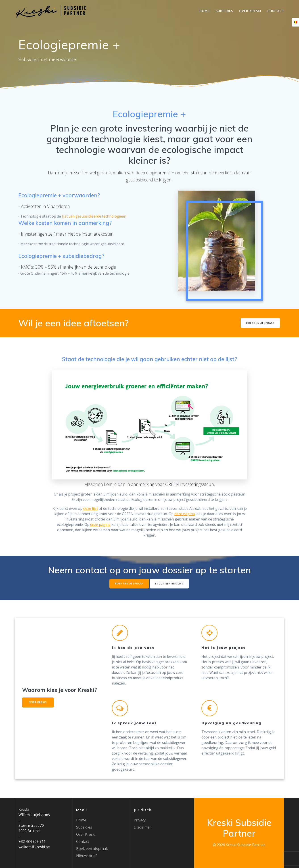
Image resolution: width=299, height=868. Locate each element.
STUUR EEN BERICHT (170, 584)
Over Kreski (250, 11)
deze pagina (185, 514)
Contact (276, 11)
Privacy (140, 820)
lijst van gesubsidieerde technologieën (94, 216)
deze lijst (91, 508)
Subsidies (224, 11)
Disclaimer (142, 827)
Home (205, 11)
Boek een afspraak (92, 849)
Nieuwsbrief (86, 856)
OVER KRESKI (40, 703)
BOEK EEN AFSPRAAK (259, 323)
